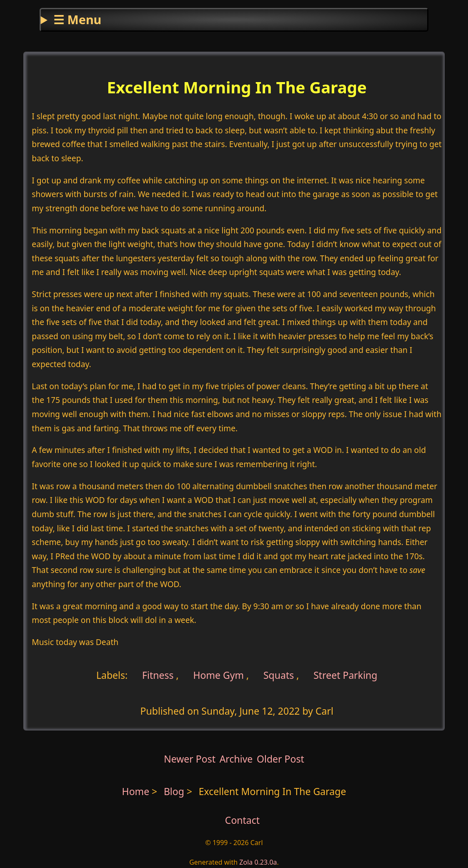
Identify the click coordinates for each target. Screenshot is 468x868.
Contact (242, 820)
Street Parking (345, 675)
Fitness (157, 675)
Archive (236, 759)
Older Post (280, 759)
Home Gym (218, 675)
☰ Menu (77, 19)
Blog (175, 791)
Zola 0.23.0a (258, 862)
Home (136, 791)
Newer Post (190, 759)
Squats (279, 675)
